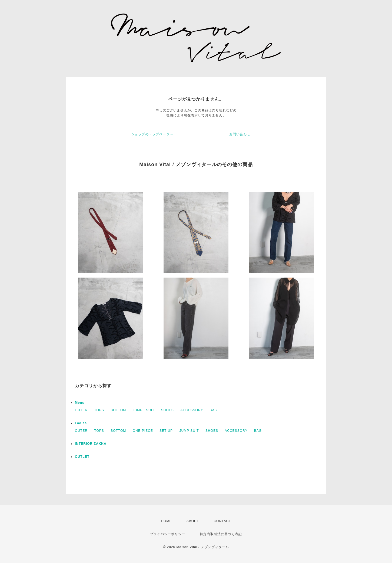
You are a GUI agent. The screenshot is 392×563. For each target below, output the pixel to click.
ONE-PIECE (143, 431)
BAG (214, 410)
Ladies (81, 423)
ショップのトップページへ (152, 134)
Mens (80, 403)
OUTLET (82, 457)
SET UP (166, 431)
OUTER (81, 410)
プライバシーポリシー (168, 534)
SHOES (167, 410)
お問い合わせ (240, 134)
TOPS (99, 410)
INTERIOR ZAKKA (91, 444)
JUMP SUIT (144, 410)
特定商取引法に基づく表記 (221, 534)
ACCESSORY (192, 410)
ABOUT (193, 521)
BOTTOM (118, 410)
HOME (166, 521)
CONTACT (222, 521)
